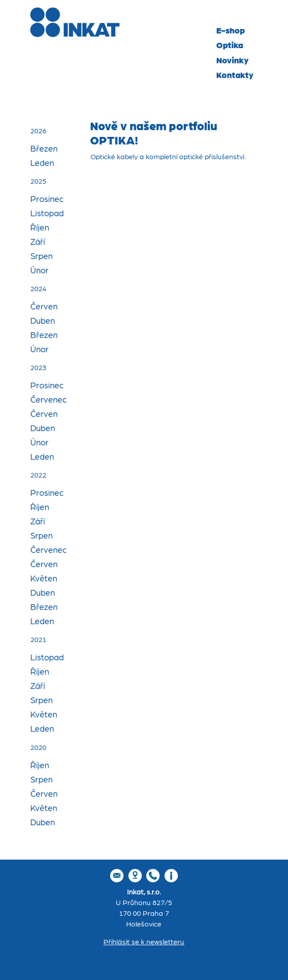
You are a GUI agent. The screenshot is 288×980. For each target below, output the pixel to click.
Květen (44, 579)
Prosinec (47, 200)
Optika (230, 46)
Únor (39, 271)
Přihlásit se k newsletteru (144, 942)
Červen (44, 307)
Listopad (47, 214)
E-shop (230, 31)
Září (38, 242)
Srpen (41, 257)
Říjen (40, 228)
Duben (43, 321)
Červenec (49, 400)
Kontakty (235, 76)
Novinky (232, 60)
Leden (42, 163)
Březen (44, 149)
